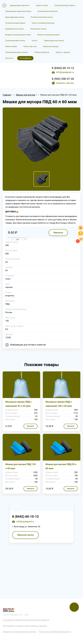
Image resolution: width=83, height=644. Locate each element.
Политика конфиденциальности (55, 632)
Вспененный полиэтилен (47, 11)
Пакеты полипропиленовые (43, 23)
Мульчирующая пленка (15, 17)
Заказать (58, 233)
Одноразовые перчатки (19, 5)
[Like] (81, 230)
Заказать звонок (65, 83)
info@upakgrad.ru (65, 72)
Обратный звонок (25, 536)
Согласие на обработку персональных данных (26, 621)
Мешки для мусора (51, 46)
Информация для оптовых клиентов (28, 346)
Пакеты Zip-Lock (30, 46)
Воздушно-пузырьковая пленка (18, 35)
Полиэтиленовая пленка (15, 41)
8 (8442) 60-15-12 (63, 68)
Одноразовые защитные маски (18, 11)
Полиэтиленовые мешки (15, 23)
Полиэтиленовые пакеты (64, 5)
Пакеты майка (11, 46)
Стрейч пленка (41, 5)
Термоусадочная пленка (54, 41)
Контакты (9, 58)
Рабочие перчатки (42, 52)
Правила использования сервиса (19, 632)
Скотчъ (35, 41)
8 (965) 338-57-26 (63, 79)
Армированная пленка (14, 29)
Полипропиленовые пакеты (17, 52)
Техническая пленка (38, 29)
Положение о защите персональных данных (25, 626)
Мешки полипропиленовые (49, 35)
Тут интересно (25, 58)
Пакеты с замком (63, 52)
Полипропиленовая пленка (42, 17)
